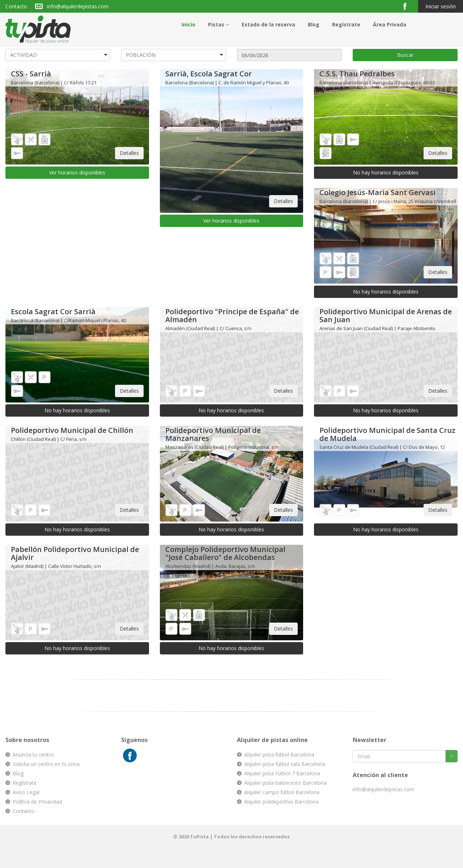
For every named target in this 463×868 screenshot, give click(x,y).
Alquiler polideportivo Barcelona (281, 802)
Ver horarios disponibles (77, 172)
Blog (314, 24)
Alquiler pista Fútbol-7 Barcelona (282, 773)
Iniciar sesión (441, 6)
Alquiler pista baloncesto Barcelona (285, 783)
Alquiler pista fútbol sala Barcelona (285, 764)
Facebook (408, 6)
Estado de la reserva (268, 24)
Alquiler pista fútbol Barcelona (279, 755)
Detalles (129, 153)
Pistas (218, 24)
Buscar (405, 55)
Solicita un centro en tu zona (46, 764)
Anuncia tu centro (33, 755)
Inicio (188, 24)
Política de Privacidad (37, 802)
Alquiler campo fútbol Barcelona (282, 792)
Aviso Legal (26, 792)
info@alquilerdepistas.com (78, 6)
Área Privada (390, 24)
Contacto (16, 6)
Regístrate (346, 24)
